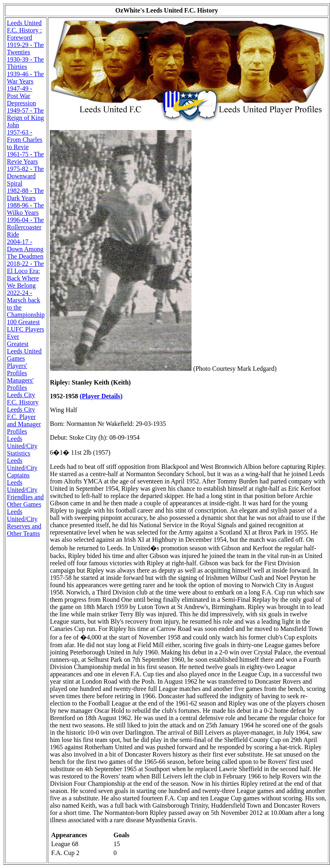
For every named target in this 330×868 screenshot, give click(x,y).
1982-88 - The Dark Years (25, 194)
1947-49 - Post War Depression (21, 96)
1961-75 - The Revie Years (25, 158)
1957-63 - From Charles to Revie (25, 140)
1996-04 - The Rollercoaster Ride (25, 227)
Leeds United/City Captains (22, 468)
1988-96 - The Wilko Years (25, 209)
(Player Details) (101, 396)
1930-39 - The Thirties (25, 63)
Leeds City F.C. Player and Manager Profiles (24, 420)
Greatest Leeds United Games (24, 351)
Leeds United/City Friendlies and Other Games (25, 493)
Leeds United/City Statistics (22, 446)
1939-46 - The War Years (25, 78)
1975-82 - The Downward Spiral (25, 176)
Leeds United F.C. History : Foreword (24, 30)
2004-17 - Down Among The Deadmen (25, 249)
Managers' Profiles (20, 384)
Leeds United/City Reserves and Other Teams (24, 523)
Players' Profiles (17, 369)
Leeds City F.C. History (23, 399)
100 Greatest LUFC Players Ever (26, 329)
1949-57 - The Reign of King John (26, 118)
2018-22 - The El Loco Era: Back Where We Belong (25, 275)
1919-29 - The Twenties (25, 48)
